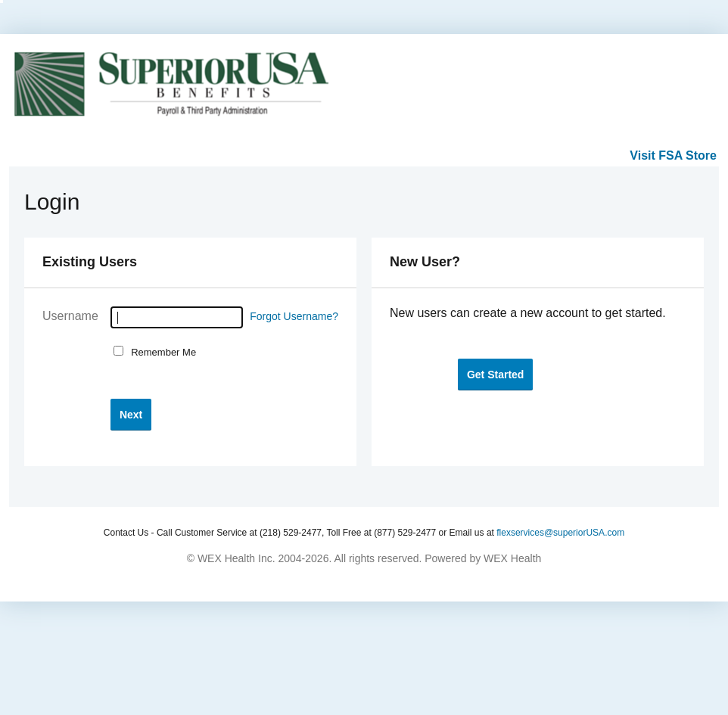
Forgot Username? (294, 316)
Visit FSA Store (673, 155)
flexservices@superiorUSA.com (560, 533)
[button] (131, 414)
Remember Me (161, 352)
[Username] (177, 317)
